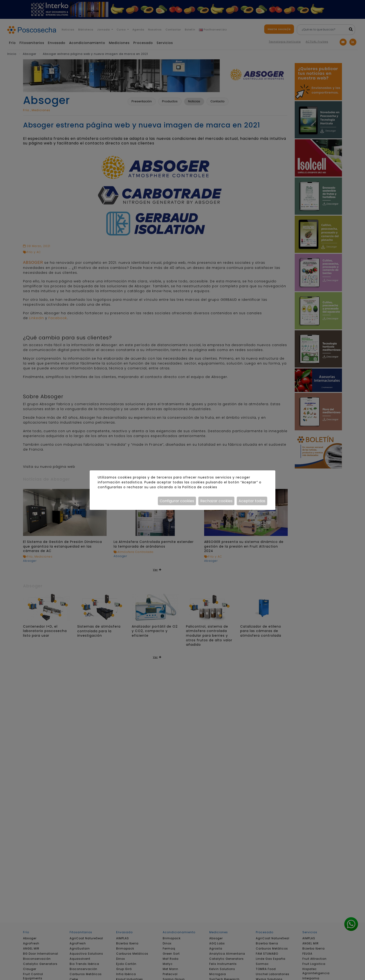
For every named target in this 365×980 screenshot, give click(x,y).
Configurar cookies (177, 501)
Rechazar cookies (216, 501)
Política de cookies (200, 487)
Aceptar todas (252, 501)
